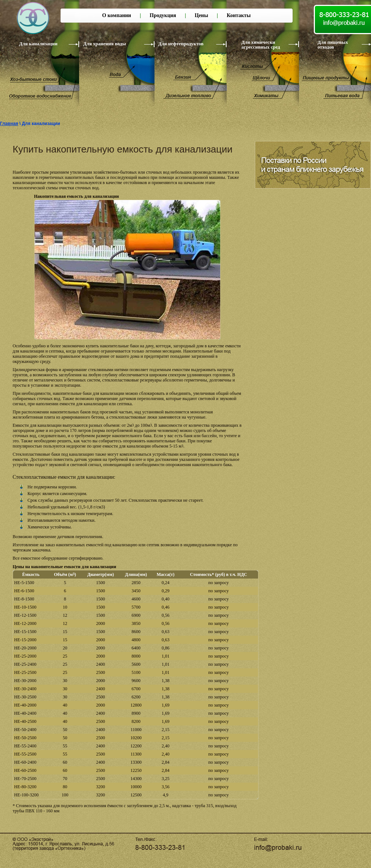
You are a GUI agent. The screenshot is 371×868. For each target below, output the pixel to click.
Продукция (163, 15)
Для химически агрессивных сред (261, 45)
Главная (9, 124)
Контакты (238, 15)
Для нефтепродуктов (181, 44)
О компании (117, 15)
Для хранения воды (105, 44)
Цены (201, 15)
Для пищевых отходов (333, 45)
